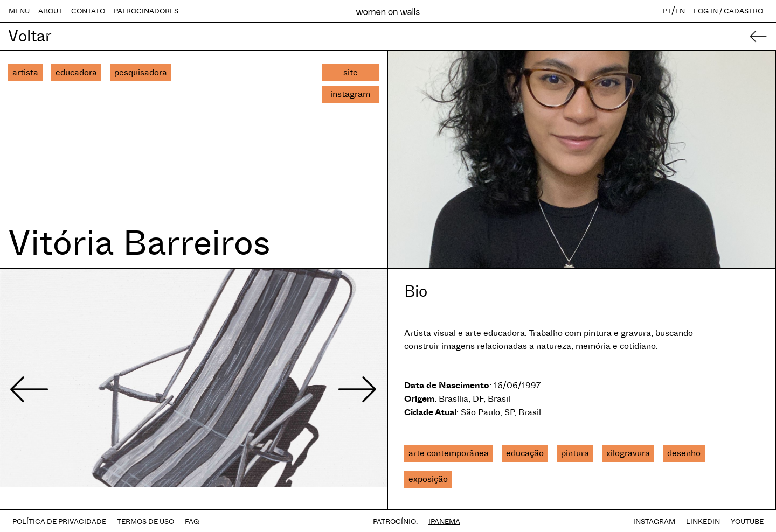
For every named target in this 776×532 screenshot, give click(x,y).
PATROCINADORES (146, 11)
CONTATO (88, 11)
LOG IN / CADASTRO (728, 11)
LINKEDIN (703, 521)
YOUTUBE (747, 521)
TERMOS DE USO (145, 521)
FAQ (192, 521)
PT (667, 11)
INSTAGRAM (654, 521)
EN (680, 11)
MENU (19, 11)
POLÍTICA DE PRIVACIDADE (59, 521)
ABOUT (50, 11)
